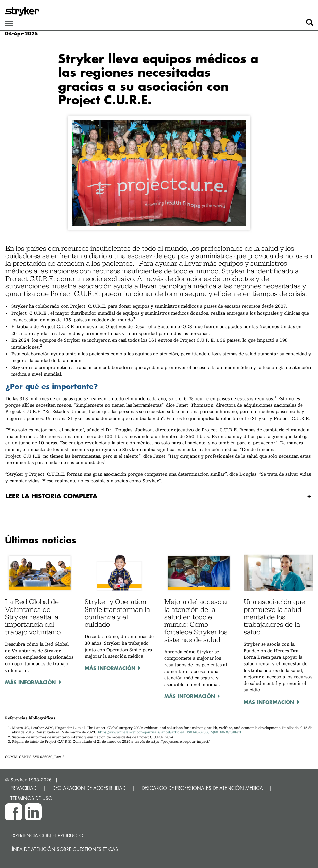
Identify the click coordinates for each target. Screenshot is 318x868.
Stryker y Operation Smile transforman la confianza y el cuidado (117, 613)
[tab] (159, 496)
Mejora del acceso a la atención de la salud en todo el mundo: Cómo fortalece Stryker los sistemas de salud (196, 621)
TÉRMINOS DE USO (31, 798)
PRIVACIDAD (23, 788)
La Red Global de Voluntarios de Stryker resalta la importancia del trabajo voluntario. (34, 617)
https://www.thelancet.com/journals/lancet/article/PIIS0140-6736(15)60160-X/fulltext (170, 732)
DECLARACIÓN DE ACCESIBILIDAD (89, 788)
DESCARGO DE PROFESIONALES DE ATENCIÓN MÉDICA (202, 788)
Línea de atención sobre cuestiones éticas (64, 849)
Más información (30, 682)
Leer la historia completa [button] (51, 496)
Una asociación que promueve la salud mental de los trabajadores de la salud (274, 617)
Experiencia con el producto (47, 836)
